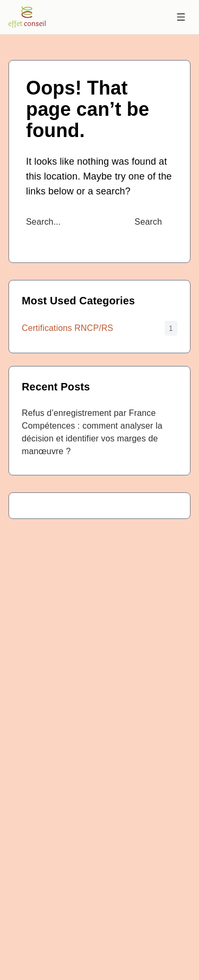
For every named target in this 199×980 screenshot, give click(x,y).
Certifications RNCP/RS (67, 328)
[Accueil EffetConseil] (27, 17)
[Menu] (181, 17)
